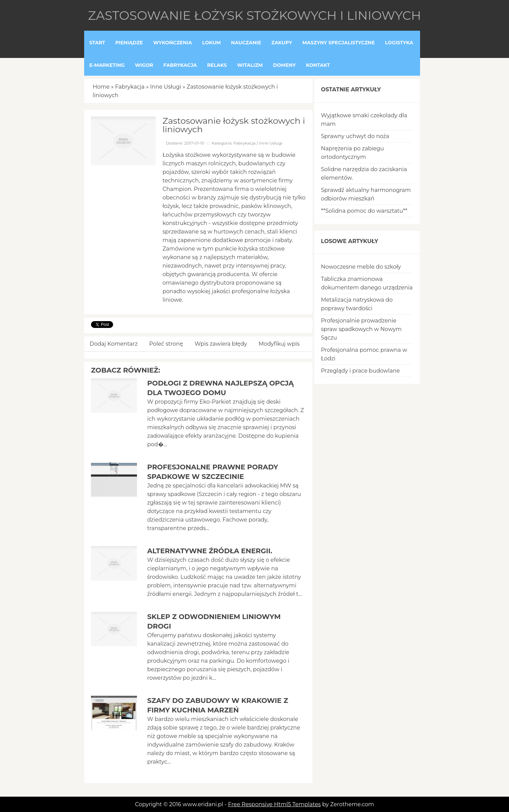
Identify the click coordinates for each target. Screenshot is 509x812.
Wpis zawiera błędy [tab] (221, 344)
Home (101, 87)
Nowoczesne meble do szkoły (361, 267)
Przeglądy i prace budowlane (360, 371)
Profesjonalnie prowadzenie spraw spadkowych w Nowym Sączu (361, 329)
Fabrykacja (130, 87)
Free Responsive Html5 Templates (274, 804)
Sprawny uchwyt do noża (355, 136)
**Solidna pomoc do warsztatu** (364, 211)
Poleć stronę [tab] (166, 344)
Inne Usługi (166, 87)
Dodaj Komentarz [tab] (114, 344)
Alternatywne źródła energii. (210, 551)
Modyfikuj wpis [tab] (279, 344)
